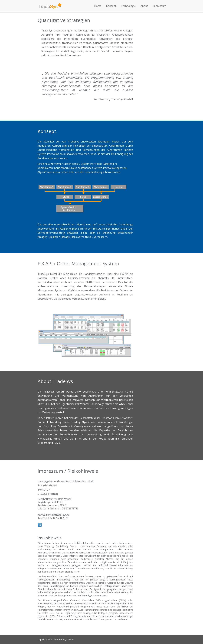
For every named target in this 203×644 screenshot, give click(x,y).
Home (98, 6)
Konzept (111, 6)
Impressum (159, 6)
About (144, 6)
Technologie (128, 6)
